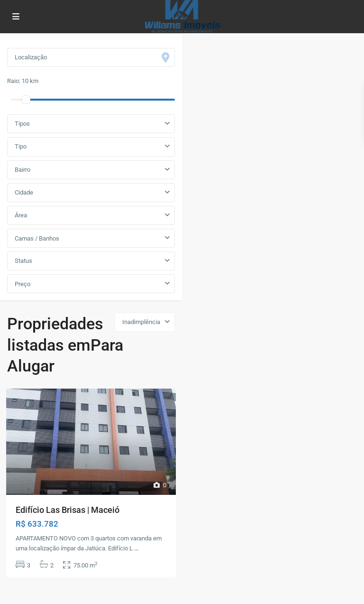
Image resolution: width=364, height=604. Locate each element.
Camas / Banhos (37, 238)
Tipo (21, 146)
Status (23, 261)
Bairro (23, 170)
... (136, 548)
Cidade (24, 192)
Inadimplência (141, 322)
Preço (23, 284)
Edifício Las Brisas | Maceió (68, 510)
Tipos (22, 124)
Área (21, 215)
